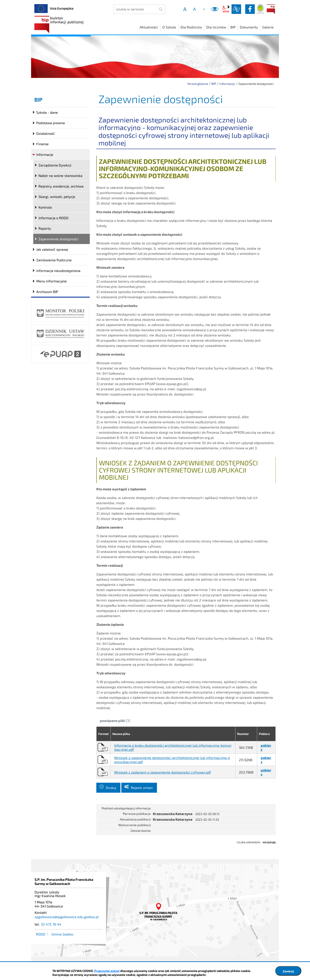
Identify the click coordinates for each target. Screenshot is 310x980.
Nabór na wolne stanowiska (60, 175)
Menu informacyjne (52, 281)
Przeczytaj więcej (107, 971)
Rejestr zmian (142, 788)
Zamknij (288, 971)
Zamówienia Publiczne (54, 260)
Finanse (42, 144)
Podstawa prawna (51, 123)
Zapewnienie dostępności (59, 239)
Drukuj (111, 788)
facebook (250, 9)
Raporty (45, 228)
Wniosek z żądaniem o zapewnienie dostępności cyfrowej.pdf (162, 772)
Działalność (46, 133)
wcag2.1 (226, 9)
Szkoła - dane (47, 112)
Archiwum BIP (47, 292)
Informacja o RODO (53, 218)
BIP (271, 9)
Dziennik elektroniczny (260, 9)
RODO (41, 934)
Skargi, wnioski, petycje (57, 197)
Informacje (227, 84)
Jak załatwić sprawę (52, 249)
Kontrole (45, 207)
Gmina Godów (62, 934)
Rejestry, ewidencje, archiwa (61, 186)
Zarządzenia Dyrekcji (55, 165)
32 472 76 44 (51, 924)
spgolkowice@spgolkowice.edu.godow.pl (67, 917)
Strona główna (198, 84)
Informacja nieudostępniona (58, 271)
